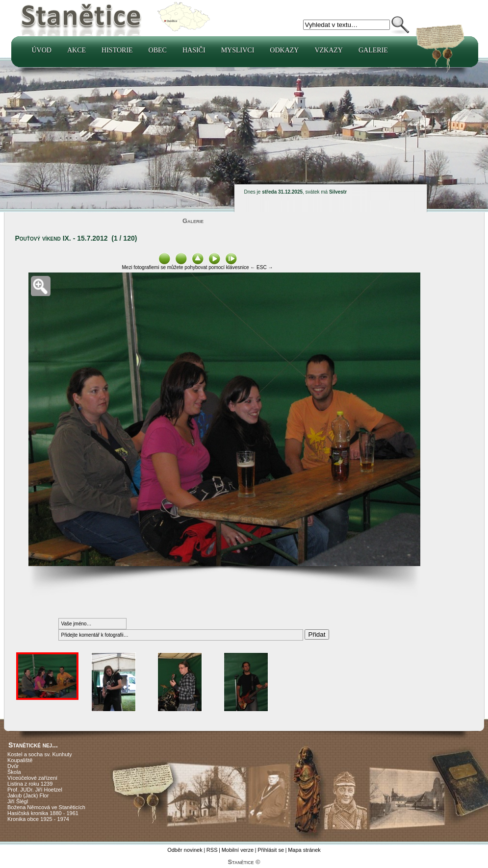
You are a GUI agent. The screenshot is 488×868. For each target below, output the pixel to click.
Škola (14, 772)
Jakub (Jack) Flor (28, 795)
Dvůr (13, 766)
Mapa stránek (304, 850)
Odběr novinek (185, 850)
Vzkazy (329, 50)
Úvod (42, 50)
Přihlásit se (271, 850)
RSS (212, 850)
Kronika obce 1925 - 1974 (38, 819)
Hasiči (194, 50)
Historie (117, 50)
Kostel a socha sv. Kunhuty (40, 754)
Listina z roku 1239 (30, 784)
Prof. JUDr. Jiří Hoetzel (35, 790)
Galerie (373, 50)
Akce (77, 50)
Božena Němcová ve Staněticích (46, 807)
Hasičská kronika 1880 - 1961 (43, 813)
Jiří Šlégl (18, 801)
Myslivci (238, 50)
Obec (158, 50)
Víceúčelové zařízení (32, 778)
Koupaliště (20, 760)
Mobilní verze (238, 850)
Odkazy (284, 50)
